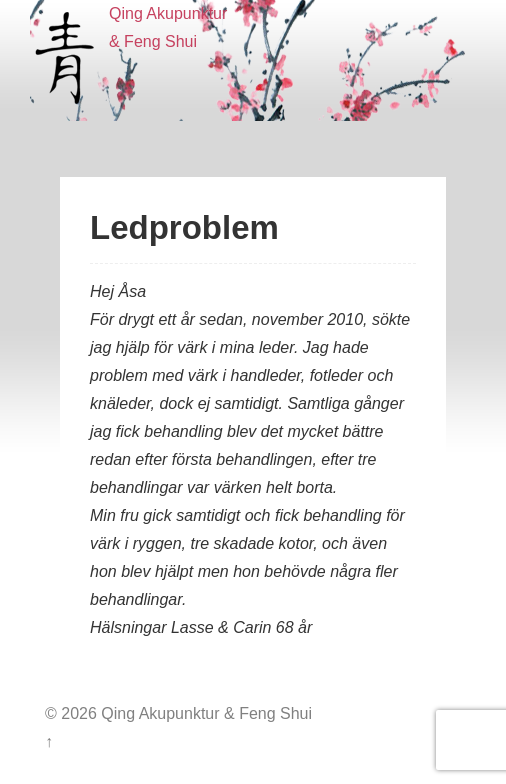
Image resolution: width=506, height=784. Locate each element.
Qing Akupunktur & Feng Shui (204, 713)
